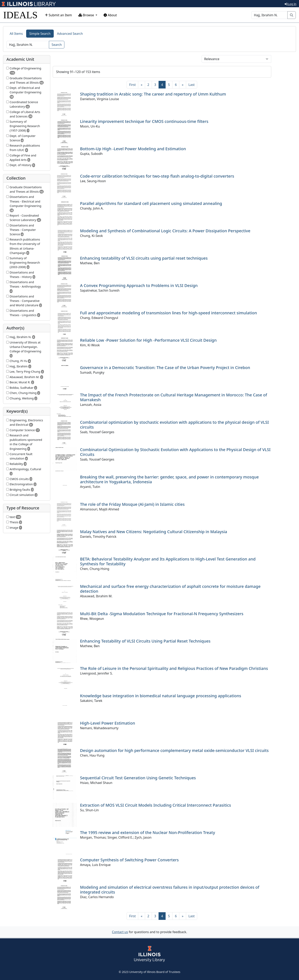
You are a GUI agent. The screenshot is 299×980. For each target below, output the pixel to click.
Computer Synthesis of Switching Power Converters (129, 860)
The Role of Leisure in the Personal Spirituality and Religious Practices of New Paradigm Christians (174, 668)
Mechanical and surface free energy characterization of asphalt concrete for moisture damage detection (170, 589)
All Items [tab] (16, 34)
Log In (290, 4)
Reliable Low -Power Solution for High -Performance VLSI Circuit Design (148, 340)
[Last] (192, 85)
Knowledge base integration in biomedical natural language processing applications (161, 696)
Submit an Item (58, 15)
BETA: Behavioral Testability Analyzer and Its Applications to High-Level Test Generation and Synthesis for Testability (168, 561)
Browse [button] (87, 15)
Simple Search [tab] (40, 34)
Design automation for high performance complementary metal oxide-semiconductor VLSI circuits (174, 750)
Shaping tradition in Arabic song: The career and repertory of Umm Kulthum (153, 94)
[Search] (269, 15)
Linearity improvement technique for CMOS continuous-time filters (144, 121)
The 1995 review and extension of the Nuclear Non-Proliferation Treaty (148, 832)
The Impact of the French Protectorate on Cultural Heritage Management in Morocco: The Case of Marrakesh (174, 397)
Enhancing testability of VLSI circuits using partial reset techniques (144, 258)
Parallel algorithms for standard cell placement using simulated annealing (151, 203)
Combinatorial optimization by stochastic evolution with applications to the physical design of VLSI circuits (174, 425)
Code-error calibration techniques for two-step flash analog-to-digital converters (157, 176)
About (110, 15)
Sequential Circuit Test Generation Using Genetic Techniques (138, 778)
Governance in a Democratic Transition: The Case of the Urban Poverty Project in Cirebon (165, 368)
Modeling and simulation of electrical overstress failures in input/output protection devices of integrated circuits (170, 890)
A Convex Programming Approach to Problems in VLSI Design (139, 285)
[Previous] (141, 85)
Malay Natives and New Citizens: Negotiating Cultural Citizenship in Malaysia (154, 532)
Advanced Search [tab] (70, 34)
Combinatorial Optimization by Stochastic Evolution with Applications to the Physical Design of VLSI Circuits (175, 452)
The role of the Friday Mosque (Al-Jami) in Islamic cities (132, 504)
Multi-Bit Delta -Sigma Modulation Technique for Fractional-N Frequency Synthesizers (162, 614)
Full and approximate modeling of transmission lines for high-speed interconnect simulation (169, 313)
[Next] (182, 85)
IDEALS (20, 15)
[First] (132, 85)
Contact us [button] (120, 932)
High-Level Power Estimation (108, 723)
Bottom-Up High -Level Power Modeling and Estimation (133, 149)
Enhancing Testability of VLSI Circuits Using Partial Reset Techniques (145, 641)
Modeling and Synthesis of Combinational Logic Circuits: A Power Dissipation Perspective (165, 231)
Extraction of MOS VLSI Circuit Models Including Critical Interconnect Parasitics (156, 805)
